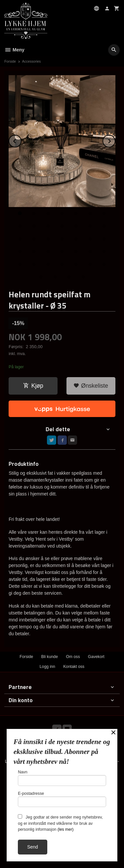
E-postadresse (62, 799)
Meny (14, 50)
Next (115, 140)
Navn (62, 778)
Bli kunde (50, 657)
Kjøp (33, 386)
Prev (21, 140)
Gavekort (96, 657)
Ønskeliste (91, 386)
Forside (10, 61)
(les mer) (65, 829)
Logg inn (47, 667)
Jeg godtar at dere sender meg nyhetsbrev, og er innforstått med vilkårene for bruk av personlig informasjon (60, 823)
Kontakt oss (74, 667)
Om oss (73, 657)
